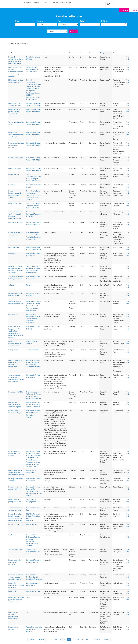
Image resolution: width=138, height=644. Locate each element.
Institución (105, 21)
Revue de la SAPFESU (16, 392)
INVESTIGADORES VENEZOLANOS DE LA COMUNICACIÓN (33, 70)
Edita (115, 53)
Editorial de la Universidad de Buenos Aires (34, 552)
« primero (32, 639)
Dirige (103, 53)
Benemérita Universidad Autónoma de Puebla (34, 214)
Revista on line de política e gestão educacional (14, 112)
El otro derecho (14, 174)
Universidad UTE (31, 524)
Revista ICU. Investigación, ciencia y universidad (16, 585)
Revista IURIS (13, 591)
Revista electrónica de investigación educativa (16, 562)
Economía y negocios (16, 524)
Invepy (28, 598)
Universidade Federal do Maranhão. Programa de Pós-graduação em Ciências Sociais (34, 491)
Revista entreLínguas (16, 158)
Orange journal (13, 350)
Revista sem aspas (15, 168)
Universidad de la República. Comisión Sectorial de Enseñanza (34, 577)
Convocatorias (41, 3)
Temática (40, 21)
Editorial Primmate (32, 350)
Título (17, 21)
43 (78, 639)
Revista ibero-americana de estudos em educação (16, 135)
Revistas (27, 3)
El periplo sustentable (16, 222)
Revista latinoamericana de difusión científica (15, 344)
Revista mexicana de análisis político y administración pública (16, 473)
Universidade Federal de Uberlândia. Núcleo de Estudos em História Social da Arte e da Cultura (34, 456)
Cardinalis (12, 535)
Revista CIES (13, 185)
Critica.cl (11, 285)
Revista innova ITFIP (15, 204)
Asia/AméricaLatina (15, 550)
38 (56, 639)
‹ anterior (41, 639)
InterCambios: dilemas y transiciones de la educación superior (16, 577)
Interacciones (13, 314)
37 (51, 639)
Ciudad (82, 21)
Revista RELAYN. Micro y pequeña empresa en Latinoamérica (16, 600)
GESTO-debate (14, 248)
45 (87, 639)
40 (65, 639)
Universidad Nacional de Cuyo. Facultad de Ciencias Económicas (33, 405)
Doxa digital (12, 254)
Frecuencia (51, 28)
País (60, 21)
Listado (125, 10)
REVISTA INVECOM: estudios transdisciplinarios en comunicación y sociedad (16, 72)
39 (60, 639)
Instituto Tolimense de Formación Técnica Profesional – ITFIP (33, 206)
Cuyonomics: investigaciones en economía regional (15, 405)
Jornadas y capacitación (60, 3)
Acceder (111, 4)
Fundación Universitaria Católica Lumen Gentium (34, 629)
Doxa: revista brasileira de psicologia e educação (16, 145)
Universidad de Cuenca (34, 591)
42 (74, 639)
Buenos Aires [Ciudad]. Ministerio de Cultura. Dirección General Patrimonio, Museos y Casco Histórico (33, 306)
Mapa (135, 10)
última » (106, 639)
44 (82, 639)
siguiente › (98, 639)
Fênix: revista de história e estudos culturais (14, 453)
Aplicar (73, 31)
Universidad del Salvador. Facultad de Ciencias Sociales (33, 316)
